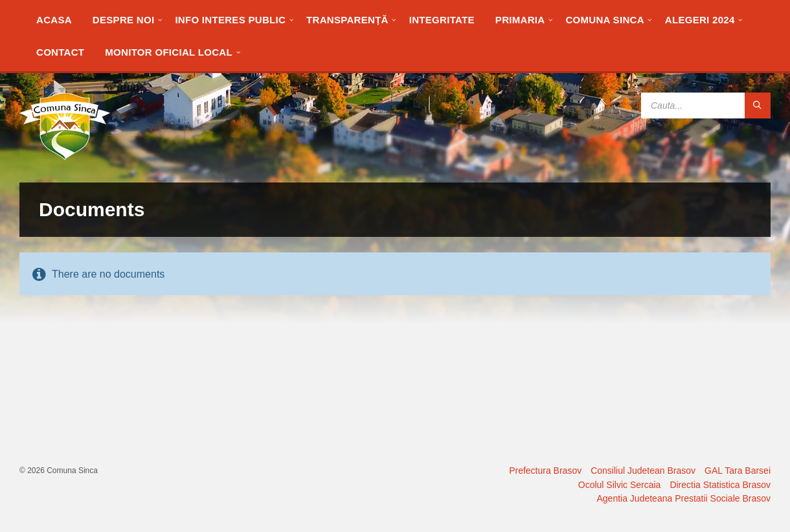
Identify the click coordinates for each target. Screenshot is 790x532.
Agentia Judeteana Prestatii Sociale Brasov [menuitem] (684, 498)
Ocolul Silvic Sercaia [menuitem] (620, 485)
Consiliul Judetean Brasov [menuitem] (643, 471)
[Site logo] (65, 157)
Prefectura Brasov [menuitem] (545, 471)
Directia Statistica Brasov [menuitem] (720, 485)
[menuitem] (54, 19)
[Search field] (706, 105)
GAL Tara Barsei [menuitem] (738, 471)
